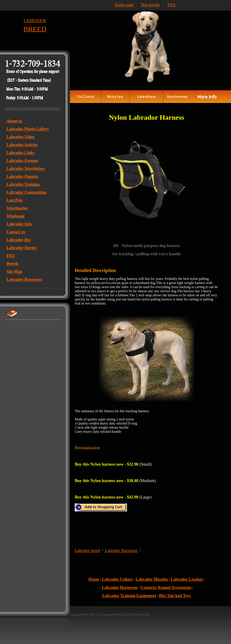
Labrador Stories (22, 248)
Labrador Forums (22, 161)
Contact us (16, 232)
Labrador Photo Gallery (28, 129)
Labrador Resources (24, 279)
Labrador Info (19, 224)
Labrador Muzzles (152, 579)
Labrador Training (23, 184)
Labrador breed (87, 551)
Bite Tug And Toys (175, 596)
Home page (124, 5)
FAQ (11, 256)
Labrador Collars (117, 579)
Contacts (148, 588)
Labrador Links (21, 153)
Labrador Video (21, 137)
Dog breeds (150, 5)
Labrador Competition (26, 192)
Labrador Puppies (22, 176)
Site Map (14, 272)
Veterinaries (17, 208)
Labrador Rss (19, 240)
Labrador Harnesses (121, 551)
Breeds (12, 264)
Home (94, 579)
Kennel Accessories (174, 588)
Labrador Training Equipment (129, 596)
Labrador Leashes (187, 579)
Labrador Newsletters (26, 169)
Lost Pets (15, 200)
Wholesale (15, 216)
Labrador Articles (22, 145)
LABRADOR (35, 21)
